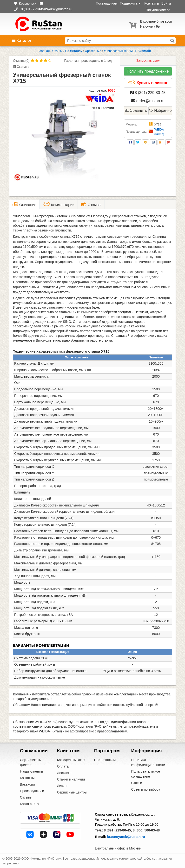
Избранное (161, 110)
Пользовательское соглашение (146, 774)
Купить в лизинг (148, 83)
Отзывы (26, 797)
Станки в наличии (71, 779)
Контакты (152, 3)
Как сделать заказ (71, 760)
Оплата (63, 766)
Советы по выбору (146, 789)
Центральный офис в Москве (118, 848)
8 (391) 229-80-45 (148, 93)
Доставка (64, 773)
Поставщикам (107, 3)
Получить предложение (148, 71)
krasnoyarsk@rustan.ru (126, 837)
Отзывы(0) (21, 61)
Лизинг (62, 786)
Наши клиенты (31, 771)
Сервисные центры (72, 792)
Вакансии (27, 784)
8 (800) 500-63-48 (146, 830)
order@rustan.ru (148, 101)
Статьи (137, 783)
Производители (32, 791)
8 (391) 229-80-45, (118, 830)
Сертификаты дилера (31, 762)
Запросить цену (148, 60)
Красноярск (28, 3)
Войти (166, 3)
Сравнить (136, 110)
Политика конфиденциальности (148, 762)
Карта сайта (29, 804)
